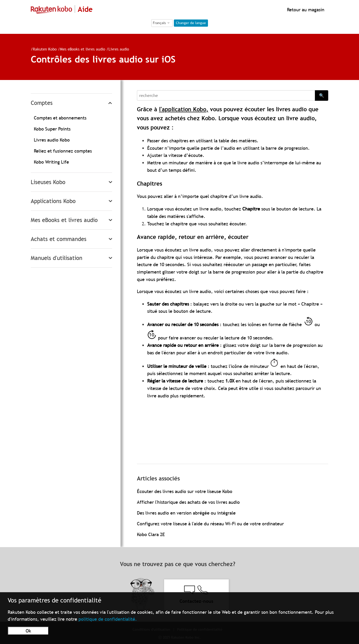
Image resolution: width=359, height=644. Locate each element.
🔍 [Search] (322, 95)
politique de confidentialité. (108, 619)
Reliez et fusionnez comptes (63, 151)
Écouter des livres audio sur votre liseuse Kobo (185, 491)
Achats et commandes (59, 239)
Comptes (42, 103)
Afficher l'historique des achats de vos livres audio (188, 502)
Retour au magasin (305, 10)
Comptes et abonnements (60, 118)
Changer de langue (191, 23)
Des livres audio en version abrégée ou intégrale (186, 513)
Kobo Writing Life (51, 162)
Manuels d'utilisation (57, 258)
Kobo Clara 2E (151, 534)
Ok (28, 631)
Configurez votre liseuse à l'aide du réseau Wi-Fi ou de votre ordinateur (210, 524)
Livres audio (119, 49)
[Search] (226, 95)
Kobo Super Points (52, 129)
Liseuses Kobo (48, 182)
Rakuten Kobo (45, 49)
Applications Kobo (53, 201)
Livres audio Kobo (52, 140)
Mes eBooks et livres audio (83, 49)
